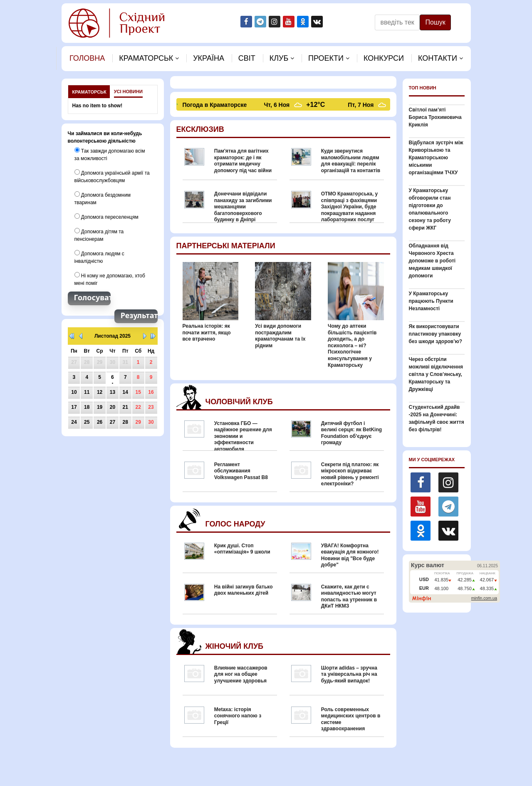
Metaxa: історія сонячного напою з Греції (238, 716)
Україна (209, 58)
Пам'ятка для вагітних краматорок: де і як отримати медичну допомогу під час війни (243, 161)
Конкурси (384, 58)
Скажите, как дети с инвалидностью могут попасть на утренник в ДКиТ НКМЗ (349, 597)
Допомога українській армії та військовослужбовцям (112, 176)
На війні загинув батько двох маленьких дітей (244, 590)
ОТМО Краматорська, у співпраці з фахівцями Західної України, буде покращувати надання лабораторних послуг (350, 207)
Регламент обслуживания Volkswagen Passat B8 (241, 471)
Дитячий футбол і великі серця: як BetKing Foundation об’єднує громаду (351, 433)
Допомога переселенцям (106, 217)
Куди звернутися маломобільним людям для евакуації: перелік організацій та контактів (351, 161)
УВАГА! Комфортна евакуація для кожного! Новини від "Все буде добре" (350, 555)
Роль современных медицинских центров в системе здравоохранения (351, 719)
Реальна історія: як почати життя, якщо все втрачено (207, 332)
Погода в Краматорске (216, 105)
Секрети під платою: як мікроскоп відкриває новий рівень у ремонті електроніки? (350, 474)
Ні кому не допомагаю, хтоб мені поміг (110, 279)
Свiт (247, 58)
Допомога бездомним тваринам (103, 198)
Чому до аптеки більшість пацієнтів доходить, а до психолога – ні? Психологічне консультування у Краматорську (352, 346)
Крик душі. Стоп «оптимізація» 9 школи (242, 549)
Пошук (435, 22)
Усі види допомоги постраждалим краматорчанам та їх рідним (280, 336)
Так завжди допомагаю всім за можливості (110, 154)
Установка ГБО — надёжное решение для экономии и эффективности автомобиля (243, 436)
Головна (87, 58)
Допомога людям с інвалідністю (99, 257)
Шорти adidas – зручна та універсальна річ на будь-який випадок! (349, 674)
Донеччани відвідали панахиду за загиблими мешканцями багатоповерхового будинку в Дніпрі (243, 207)
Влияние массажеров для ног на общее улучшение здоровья (241, 674)
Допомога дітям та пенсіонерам (99, 235)
